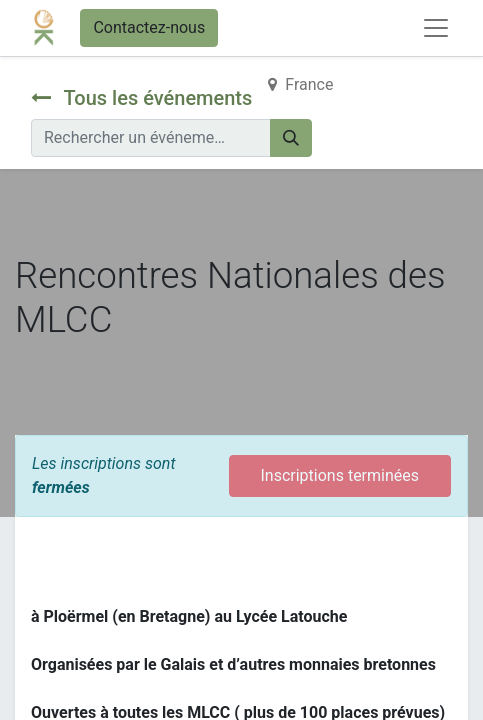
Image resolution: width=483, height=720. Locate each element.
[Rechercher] (291, 138)
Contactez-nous (149, 27)
